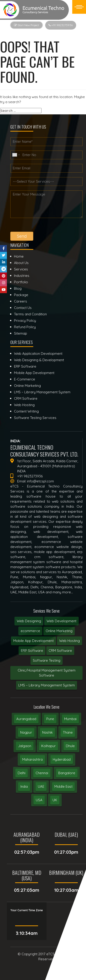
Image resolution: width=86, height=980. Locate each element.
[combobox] (16, 155)
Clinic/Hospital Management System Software (47, 673)
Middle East (63, 786)
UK (55, 800)
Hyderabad (62, 759)
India (24, 786)
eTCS (50, 954)
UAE (41, 786)
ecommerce (30, 631)
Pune (50, 719)
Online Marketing (59, 631)
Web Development (61, 621)
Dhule (70, 746)
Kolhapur (49, 746)
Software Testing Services (35, 418)
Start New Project (26, 25)
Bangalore (67, 773)
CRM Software (60, 651)
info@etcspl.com (40, 481)
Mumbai (70, 719)
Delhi (22, 773)
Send (22, 236)
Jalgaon (25, 746)
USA (39, 800)
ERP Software (32, 651)
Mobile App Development (33, 641)
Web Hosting (69, 641)
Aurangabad (26, 719)
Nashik (47, 732)
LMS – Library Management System (47, 685)
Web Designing (29, 621)
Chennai (42, 773)
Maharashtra (32, 759)
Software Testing (47, 660)
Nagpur (26, 732)
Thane (68, 732)
